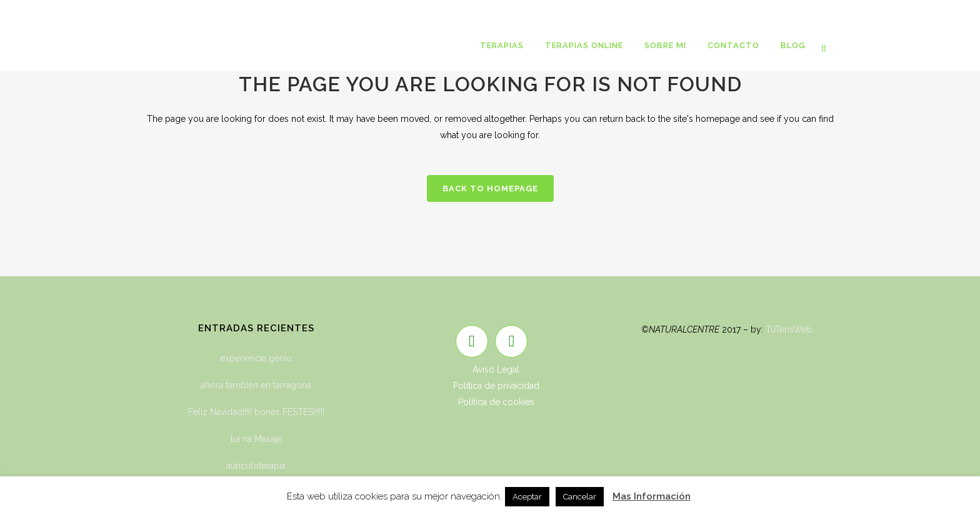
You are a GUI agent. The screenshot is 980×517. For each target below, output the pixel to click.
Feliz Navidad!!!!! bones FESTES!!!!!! (256, 412)
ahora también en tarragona (256, 385)
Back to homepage (490, 188)
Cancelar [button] (580, 497)
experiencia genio (256, 358)
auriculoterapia (256, 466)
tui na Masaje (256, 439)
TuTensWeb (789, 329)
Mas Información (652, 496)
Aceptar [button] (527, 497)
